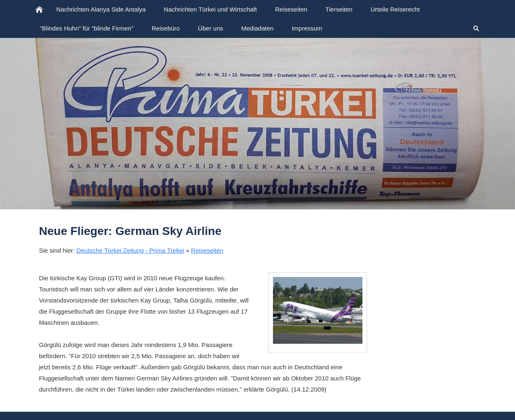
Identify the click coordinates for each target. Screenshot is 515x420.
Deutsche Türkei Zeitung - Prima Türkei (130, 250)
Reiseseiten (207, 250)
